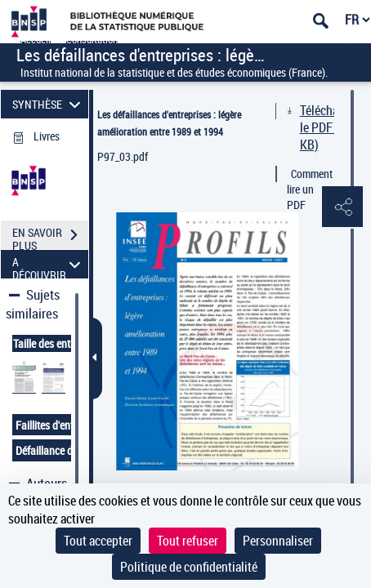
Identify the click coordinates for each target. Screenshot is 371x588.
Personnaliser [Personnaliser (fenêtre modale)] (278, 541)
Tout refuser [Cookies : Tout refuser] (188, 541)
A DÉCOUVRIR (49, 264)
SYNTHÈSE (49, 104)
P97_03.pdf (123, 156)
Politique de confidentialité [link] (189, 567)
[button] (342, 207)
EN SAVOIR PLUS (50, 237)
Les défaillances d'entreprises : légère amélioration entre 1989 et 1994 (169, 123)
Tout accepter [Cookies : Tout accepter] (98, 541)
